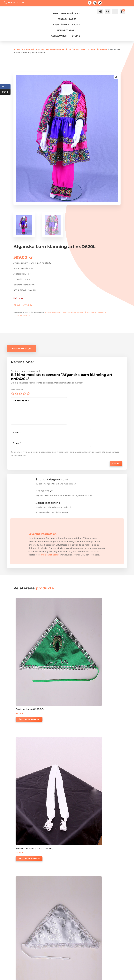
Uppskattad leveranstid (21, 926)
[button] (23, 305)
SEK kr (6, 87)
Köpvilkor (14, 906)
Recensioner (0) (21, 349)
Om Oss (69, 906)
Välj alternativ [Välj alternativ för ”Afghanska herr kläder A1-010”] (84, 731)
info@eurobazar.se (50, 527)
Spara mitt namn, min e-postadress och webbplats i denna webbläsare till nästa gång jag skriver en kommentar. (95, 424)
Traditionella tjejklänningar (90, 49)
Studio (78, 36)
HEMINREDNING (67, 30)
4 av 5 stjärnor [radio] (24, 393)
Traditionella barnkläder (56, 49)
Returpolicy (15, 911)
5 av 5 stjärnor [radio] (28, 393)
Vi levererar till (17, 916)
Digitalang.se (90, 976)
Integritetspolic (17, 921)
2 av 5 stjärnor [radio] (17, 393)
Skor (77, 25)
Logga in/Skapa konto (20, 946)
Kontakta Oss (72, 911)
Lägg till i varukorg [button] (29, 642)
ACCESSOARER (60, 36)
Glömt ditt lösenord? (20, 951)
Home (17, 49)
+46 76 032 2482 (17, 2)
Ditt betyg (17, 390)
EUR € (6, 92)
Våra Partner (71, 916)
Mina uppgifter (17, 956)
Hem (55, 13)
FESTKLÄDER (61, 25)
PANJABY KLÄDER (67, 19)
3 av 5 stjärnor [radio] (20, 393)
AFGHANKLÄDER (71, 13)
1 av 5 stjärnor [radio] (13, 393)
